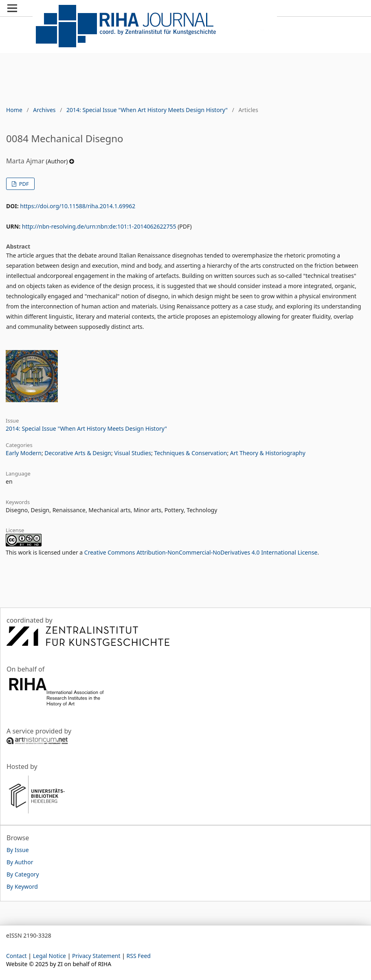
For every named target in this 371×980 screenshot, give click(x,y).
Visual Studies (133, 453)
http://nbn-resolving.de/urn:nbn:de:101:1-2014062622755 (99, 226)
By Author (20, 862)
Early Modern (24, 453)
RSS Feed (139, 956)
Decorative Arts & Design (78, 453)
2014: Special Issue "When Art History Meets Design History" (147, 110)
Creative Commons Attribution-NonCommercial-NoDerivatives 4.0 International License (201, 552)
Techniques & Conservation (191, 453)
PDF (23, 184)
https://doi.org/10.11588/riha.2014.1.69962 (78, 206)
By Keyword (22, 886)
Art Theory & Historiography (268, 453)
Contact (16, 956)
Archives (44, 110)
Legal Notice (49, 956)
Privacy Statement (96, 956)
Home (14, 110)
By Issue (18, 850)
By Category (23, 874)
